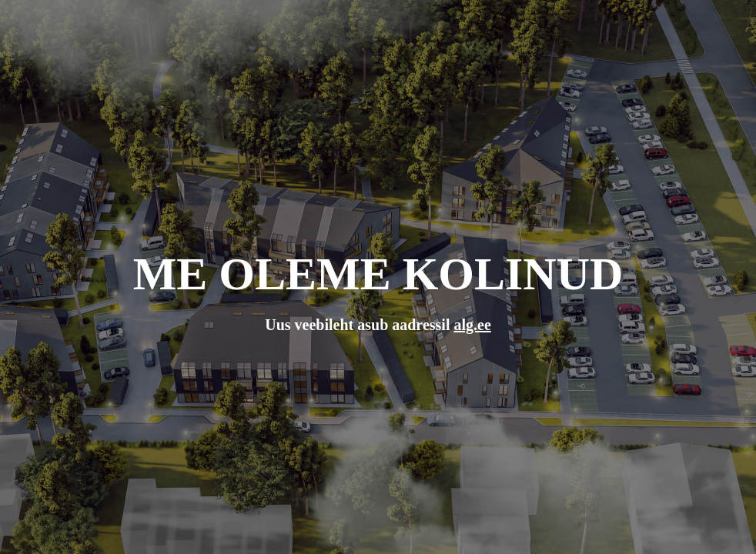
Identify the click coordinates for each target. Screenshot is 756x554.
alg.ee (472, 325)
